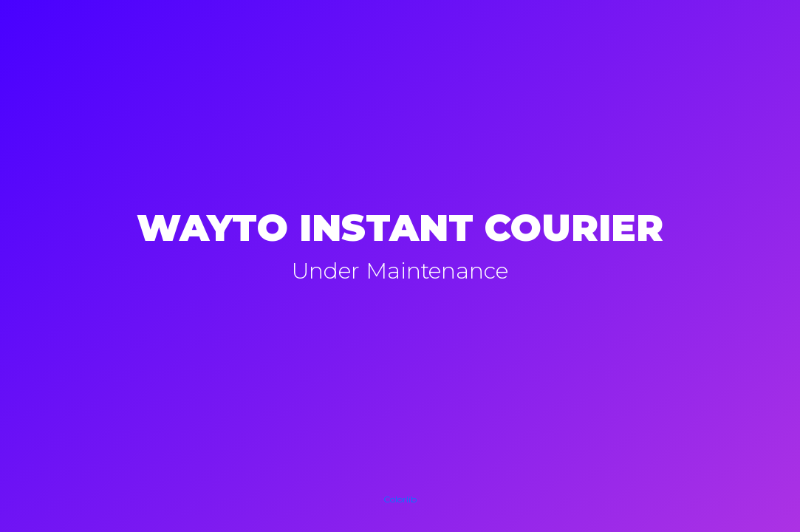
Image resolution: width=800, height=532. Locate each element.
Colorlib (400, 499)
